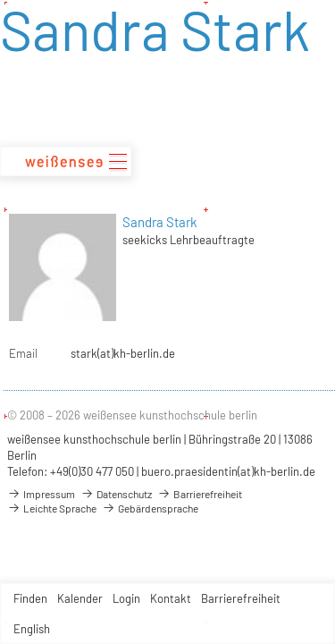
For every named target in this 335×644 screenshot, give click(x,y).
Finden (30, 598)
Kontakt (171, 598)
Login (126, 598)
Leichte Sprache (52, 508)
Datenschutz (116, 494)
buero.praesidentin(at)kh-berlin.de (228, 471)
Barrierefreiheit (241, 598)
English (32, 629)
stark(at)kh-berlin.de (123, 353)
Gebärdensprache (150, 508)
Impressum (41, 494)
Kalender (80, 598)
